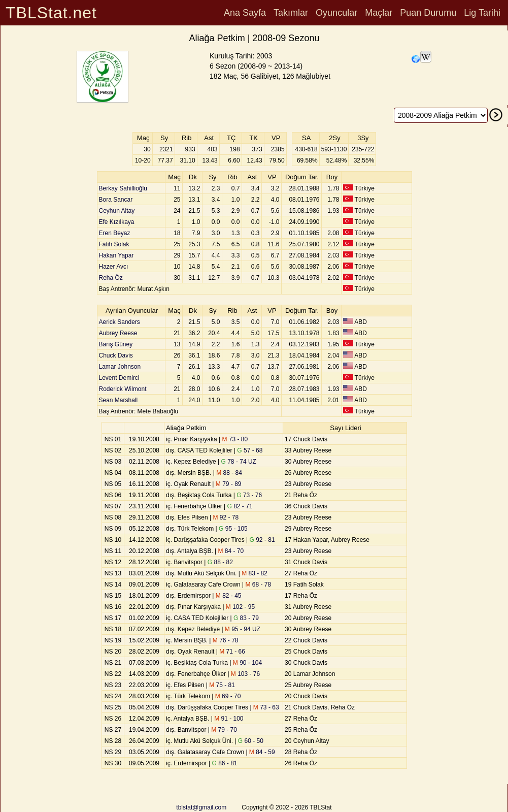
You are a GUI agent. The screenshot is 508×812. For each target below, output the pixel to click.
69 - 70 (228, 696)
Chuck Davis (116, 355)
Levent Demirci (119, 378)
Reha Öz (111, 278)
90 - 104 (247, 663)
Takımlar (291, 13)
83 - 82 (255, 573)
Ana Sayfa (245, 13)
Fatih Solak (114, 244)
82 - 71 (240, 506)
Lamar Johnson (120, 367)
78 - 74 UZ (239, 462)
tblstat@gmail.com (201, 807)
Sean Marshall (118, 400)
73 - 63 (266, 707)
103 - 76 (245, 674)
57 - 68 (250, 450)
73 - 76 (249, 495)
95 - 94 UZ (243, 629)
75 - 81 (222, 685)
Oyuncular (336, 13)
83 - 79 (246, 618)
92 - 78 (226, 517)
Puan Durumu (428, 13)
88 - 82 (220, 562)
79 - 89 (229, 484)
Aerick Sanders (120, 322)
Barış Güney (116, 344)
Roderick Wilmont (123, 389)
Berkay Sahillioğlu (123, 188)
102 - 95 (240, 607)
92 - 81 (262, 540)
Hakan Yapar (116, 255)
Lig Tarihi (482, 13)
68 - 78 (259, 584)
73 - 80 (235, 439)
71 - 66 (232, 652)
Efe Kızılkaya (117, 222)
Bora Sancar (116, 200)
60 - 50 (251, 741)
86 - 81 (224, 763)
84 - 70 (231, 551)
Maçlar (379, 13)
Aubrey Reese (118, 333)
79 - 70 (224, 730)
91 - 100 (229, 719)
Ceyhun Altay (117, 211)
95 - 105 (233, 529)
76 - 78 (226, 640)
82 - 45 (229, 596)
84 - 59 (262, 752)
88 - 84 (229, 473)
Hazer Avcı (114, 267)
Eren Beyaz (115, 233)
